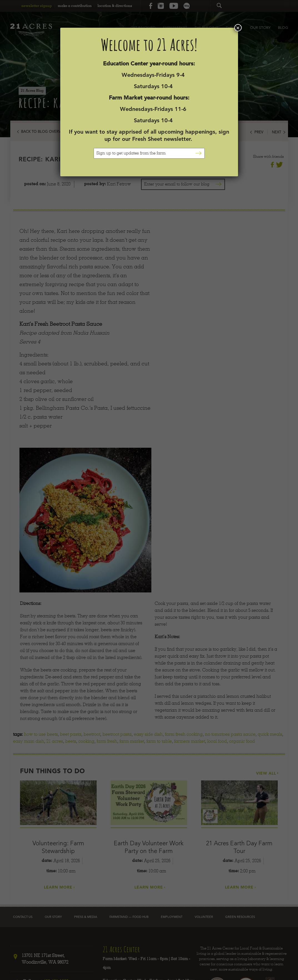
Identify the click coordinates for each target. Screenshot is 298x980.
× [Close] (238, 28)
